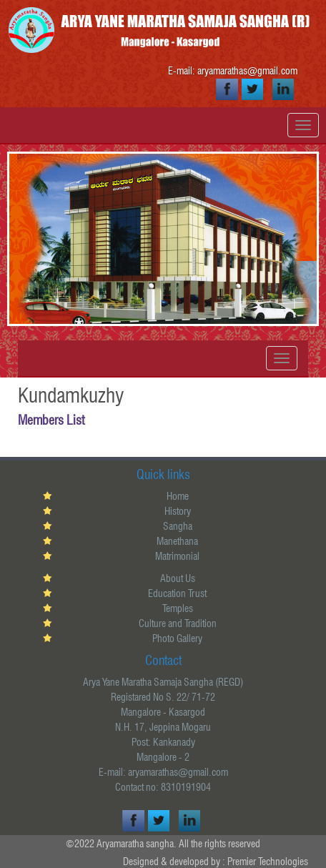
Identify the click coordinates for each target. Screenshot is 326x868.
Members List (51, 420)
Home (178, 496)
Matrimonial (177, 556)
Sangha (178, 526)
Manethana (177, 541)
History (178, 511)
